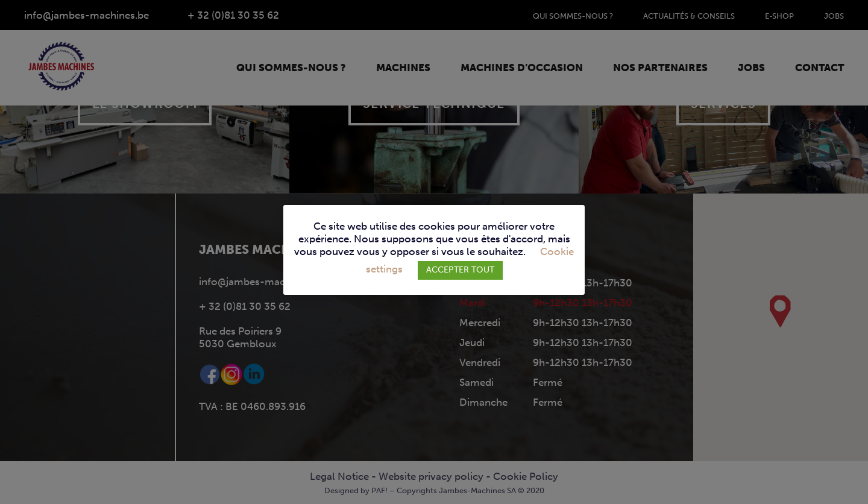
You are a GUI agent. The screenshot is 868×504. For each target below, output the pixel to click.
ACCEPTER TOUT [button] (460, 270)
